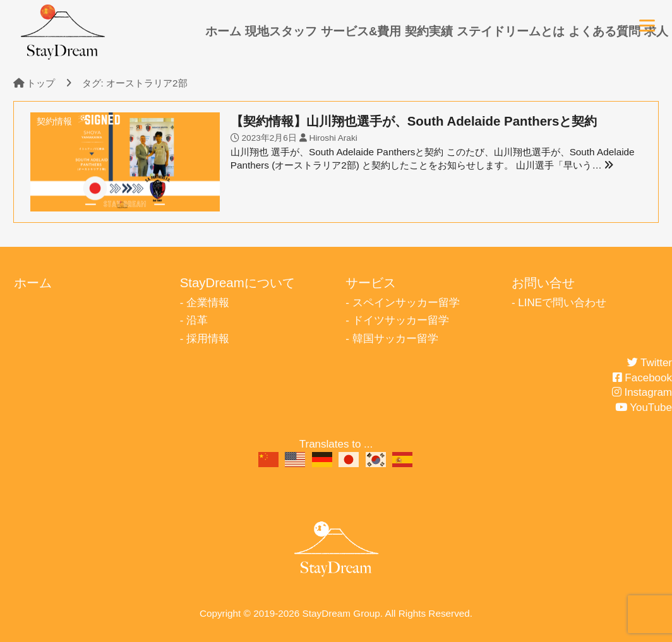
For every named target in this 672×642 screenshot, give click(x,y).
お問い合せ (543, 283)
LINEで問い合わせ (562, 303)
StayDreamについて (237, 283)
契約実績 (429, 31)
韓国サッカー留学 (395, 339)
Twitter (650, 363)
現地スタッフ (281, 31)
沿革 (197, 320)
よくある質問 (604, 31)
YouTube (644, 407)
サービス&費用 (361, 31)
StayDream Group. (343, 613)
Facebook (642, 378)
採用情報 (208, 339)
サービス (371, 283)
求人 (656, 31)
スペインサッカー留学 (406, 303)
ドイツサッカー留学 (401, 320)
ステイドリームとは (511, 31)
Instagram (642, 392)
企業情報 (208, 303)
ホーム (223, 31)
